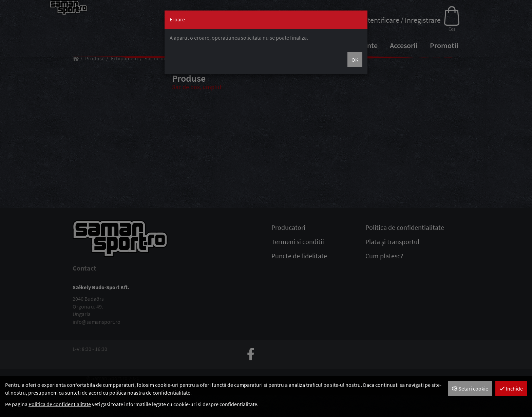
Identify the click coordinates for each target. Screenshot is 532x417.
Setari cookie (470, 389)
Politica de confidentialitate (60, 404)
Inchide (511, 389)
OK (355, 60)
